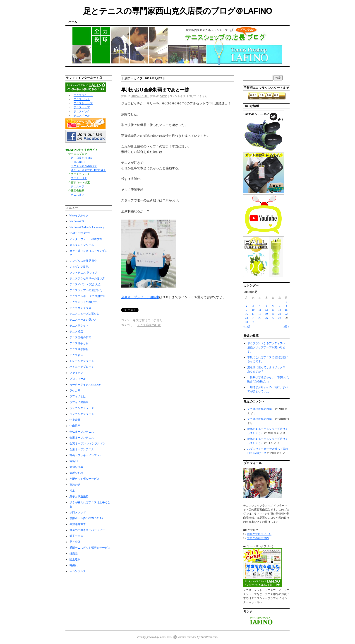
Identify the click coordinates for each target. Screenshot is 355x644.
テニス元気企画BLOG (84, 166)
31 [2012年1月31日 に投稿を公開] (253, 322)
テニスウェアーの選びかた (86, 290)
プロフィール (78, 379)
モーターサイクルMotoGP (85, 385)
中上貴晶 (75, 420)
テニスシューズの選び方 (84, 314)
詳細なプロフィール (259, 534)
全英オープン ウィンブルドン (88, 443)
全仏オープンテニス (82, 432)
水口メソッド (78, 512)
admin (164, 96)
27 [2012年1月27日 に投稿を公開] (273, 318)
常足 (72, 491)
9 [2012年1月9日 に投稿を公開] (247, 310)
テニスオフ (78, 195)
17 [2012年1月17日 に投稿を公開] (253, 314)
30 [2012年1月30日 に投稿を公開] (247, 322)
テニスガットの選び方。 (84, 302)
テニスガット (82, 99)
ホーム (73, 22)
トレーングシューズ (82, 361)
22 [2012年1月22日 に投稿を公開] (286, 314)
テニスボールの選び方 (83, 320)
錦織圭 (74, 554)
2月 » (287, 327)
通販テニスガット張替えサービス (90, 548)
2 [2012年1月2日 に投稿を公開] (247, 306)
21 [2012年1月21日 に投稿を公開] (280, 314)
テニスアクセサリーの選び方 (87, 278)
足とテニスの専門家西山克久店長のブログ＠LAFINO (178, 11)
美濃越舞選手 (78, 524)
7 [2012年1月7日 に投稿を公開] (280, 306)
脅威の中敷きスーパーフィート (89, 530)
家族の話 (75, 485)
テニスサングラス (80, 308)
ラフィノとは (78, 396)
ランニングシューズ (82, 408)
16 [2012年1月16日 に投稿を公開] (247, 314)
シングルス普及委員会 (83, 261)
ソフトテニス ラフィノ (83, 273)
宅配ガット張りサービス (84, 479)
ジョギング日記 (79, 267)
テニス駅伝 (76, 355)
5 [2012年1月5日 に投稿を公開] (266, 306)
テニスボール (82, 116)
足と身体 (75, 542)
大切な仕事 (76, 467)
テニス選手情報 (79, 349)
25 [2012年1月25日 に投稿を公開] (260, 318)
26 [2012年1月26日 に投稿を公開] (266, 318)
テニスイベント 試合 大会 (85, 284)
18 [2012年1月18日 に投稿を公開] (260, 314)
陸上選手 (75, 559)
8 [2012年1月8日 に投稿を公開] (286, 306)
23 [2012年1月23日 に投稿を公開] (247, 318)
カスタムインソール (82, 245)
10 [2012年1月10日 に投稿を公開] (253, 310)
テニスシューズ (83, 103)
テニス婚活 (76, 332)
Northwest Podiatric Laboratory (87, 227)
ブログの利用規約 (258, 538)
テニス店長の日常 (149, 325)
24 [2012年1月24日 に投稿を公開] (253, 318)
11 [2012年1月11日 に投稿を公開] (260, 310)
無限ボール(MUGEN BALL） (87, 518)
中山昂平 (75, 426)
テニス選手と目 (79, 343)
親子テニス (76, 536)
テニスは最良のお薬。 (261, 409)
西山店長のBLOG (81, 158)
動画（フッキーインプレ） (86, 455)
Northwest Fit (77, 221)
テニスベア (78, 186)
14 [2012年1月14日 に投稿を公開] (280, 310)
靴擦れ (74, 565)
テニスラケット (83, 95)
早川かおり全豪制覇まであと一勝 (155, 90)
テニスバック (82, 111)
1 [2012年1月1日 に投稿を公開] (286, 302)
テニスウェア (82, 107)
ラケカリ (75, 390)
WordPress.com (209, 637)
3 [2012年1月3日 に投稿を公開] (253, 306)
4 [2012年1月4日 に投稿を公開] (260, 306)
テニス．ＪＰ (79, 178)
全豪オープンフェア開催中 (140, 297)
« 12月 (247, 327)
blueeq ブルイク (79, 215)
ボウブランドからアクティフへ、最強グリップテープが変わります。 (268, 347)
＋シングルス (78, 571)
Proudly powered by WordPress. (155, 637)
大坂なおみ (76, 473)
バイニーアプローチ (82, 367)
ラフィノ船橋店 (79, 402)
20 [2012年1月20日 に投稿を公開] (273, 314)
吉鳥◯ (74, 461)
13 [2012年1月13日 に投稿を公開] (273, 310)
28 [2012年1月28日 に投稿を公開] (280, 318)
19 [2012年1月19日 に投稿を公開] (266, 314)
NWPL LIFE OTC (80, 233)
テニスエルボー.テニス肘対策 (88, 296)
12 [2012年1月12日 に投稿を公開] (266, 310)
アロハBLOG (79, 162)
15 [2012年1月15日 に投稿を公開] (286, 310)
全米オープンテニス (82, 438)
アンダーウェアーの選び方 (86, 239)
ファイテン (76, 373)
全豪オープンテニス (82, 449)
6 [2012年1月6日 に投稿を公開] (273, 306)
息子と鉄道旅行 (79, 496)
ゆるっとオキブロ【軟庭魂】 (89, 170)
